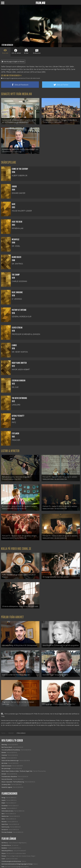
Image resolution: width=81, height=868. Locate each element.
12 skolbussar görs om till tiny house (11, 848)
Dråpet (3, 790)
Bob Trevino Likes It (7, 734)
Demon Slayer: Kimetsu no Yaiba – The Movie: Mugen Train (17, 758)
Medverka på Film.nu (7, 838)
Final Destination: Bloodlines (9, 763)
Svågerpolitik (5, 864)
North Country (5, 814)
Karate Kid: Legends (7, 774)
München (4, 808)
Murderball (5, 792)
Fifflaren (9, 72)
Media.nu (4, 861)
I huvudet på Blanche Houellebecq (11, 737)
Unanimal (4, 742)
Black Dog (4, 731)
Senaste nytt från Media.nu (17, 94)
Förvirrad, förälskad (7, 819)
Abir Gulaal (4, 750)
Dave (39, 72)
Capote (4, 787)
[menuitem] (3, 720)
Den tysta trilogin (6, 755)
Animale (4, 761)
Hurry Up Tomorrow (7, 766)
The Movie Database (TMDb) (52, 707)
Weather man (5, 803)
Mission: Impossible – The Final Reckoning (13, 769)
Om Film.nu (5, 829)
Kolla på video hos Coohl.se (16, 542)
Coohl (3, 845)
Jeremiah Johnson (23, 72)
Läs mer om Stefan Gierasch (11, 75)
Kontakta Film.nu (6, 832)
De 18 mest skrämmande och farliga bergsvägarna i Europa (17, 851)
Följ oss (4, 840)
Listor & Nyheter (10, 448)
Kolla (3, 853)
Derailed (4, 795)
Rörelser (4, 739)
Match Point (5, 811)
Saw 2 (3, 800)
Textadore (4, 859)
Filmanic (4, 843)
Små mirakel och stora (7, 798)
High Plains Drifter (60, 69)
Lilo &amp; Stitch (6, 771)
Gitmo (3, 806)
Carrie (73, 69)
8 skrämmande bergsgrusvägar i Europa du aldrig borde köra (18, 856)
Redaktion (4, 835)
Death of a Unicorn (7, 753)
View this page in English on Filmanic (13, 62)
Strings (3, 784)
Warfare (4, 745)
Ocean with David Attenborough (10, 747)
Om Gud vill (5, 816)
